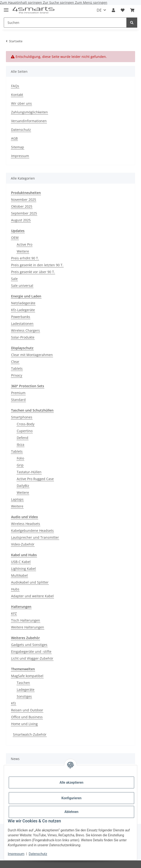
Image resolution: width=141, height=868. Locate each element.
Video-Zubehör (23, 544)
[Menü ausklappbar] (6, 8)
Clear (15, 362)
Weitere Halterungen (28, 627)
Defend (23, 438)
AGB (14, 138)
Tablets (17, 368)
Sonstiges (24, 696)
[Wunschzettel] (123, 10)
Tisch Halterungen (26, 620)
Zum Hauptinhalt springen (21, 2)
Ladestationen (22, 324)
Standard (18, 400)
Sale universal (22, 286)
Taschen (23, 683)
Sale (14, 279)
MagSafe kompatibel (27, 676)
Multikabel (19, 575)
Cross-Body (26, 424)
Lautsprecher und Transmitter (35, 537)
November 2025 (24, 200)
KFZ (14, 613)
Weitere (23, 251)
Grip (20, 465)
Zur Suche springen (59, 2)
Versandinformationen (29, 121)
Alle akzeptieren (71, 782)
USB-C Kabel (21, 562)
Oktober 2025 (22, 206)
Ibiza (21, 445)
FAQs (15, 86)
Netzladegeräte (23, 303)
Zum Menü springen (91, 2)
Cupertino (25, 431)
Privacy (17, 375)
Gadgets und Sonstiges (29, 645)
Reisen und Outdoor (27, 710)
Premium (18, 393)
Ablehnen (71, 812)
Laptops (17, 499)
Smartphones (22, 417)
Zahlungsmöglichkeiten (29, 112)
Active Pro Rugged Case (35, 479)
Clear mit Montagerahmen (32, 355)
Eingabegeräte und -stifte (31, 651)
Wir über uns (21, 103)
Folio (20, 458)
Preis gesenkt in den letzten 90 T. (37, 265)
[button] (113, 10)
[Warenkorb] (132, 10)
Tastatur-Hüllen (29, 472)
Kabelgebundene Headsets (32, 531)
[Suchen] (65, 23)
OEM (15, 238)
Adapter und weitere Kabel (32, 596)
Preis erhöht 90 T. (25, 258)
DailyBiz (23, 486)
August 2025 (21, 220)
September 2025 (24, 213)
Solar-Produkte (23, 337)
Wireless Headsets (26, 524)
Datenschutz (38, 854)
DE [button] (99, 10)
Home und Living (24, 724)
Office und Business (27, 717)
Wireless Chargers (25, 330)
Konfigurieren (71, 798)
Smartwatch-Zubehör (30, 734)
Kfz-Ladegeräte (23, 310)
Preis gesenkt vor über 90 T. (33, 272)
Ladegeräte (26, 690)
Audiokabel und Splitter (30, 582)
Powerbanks (21, 317)
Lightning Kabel (23, 569)
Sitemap (18, 147)
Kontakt (17, 95)
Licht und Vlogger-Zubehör (32, 658)
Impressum (16, 854)
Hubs (15, 589)
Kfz (14, 703)
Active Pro (25, 244)
